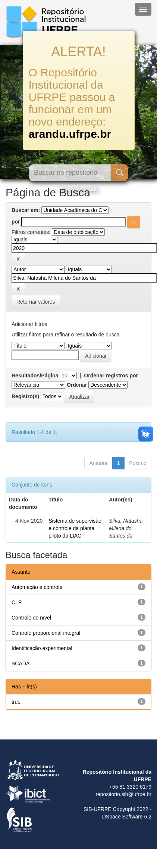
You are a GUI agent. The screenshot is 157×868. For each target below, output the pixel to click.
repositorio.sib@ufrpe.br (123, 794)
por (16, 222)
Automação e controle (37, 587)
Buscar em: (26, 210)
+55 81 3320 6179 (130, 787)
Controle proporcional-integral (46, 633)
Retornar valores (36, 302)
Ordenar (77, 385)
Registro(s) (25, 396)
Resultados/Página (35, 376)
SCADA (21, 663)
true (16, 702)
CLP (17, 602)
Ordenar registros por (111, 376)
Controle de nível (31, 618)
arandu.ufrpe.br (70, 134)
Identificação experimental (42, 648)
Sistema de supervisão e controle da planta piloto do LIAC (75, 528)
